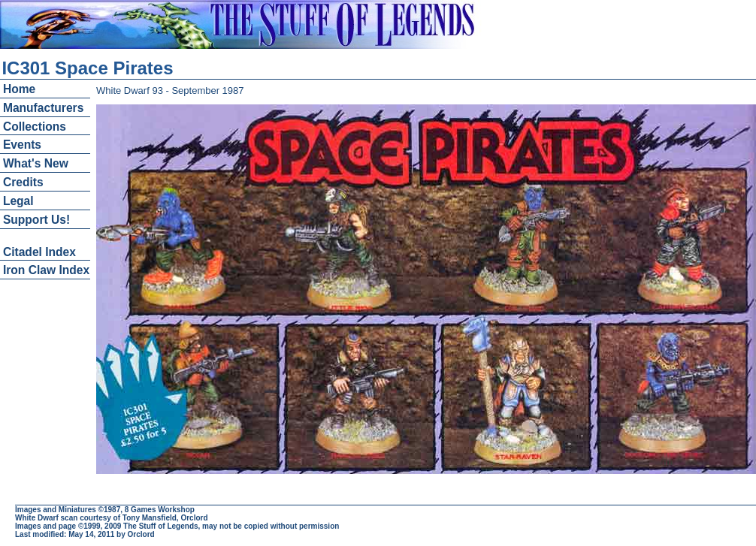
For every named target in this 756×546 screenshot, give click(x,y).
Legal (18, 201)
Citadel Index (39, 252)
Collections (35, 127)
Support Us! (36, 220)
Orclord (141, 534)
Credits (23, 182)
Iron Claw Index (46, 270)
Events (22, 145)
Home (19, 89)
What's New (36, 163)
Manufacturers (43, 108)
